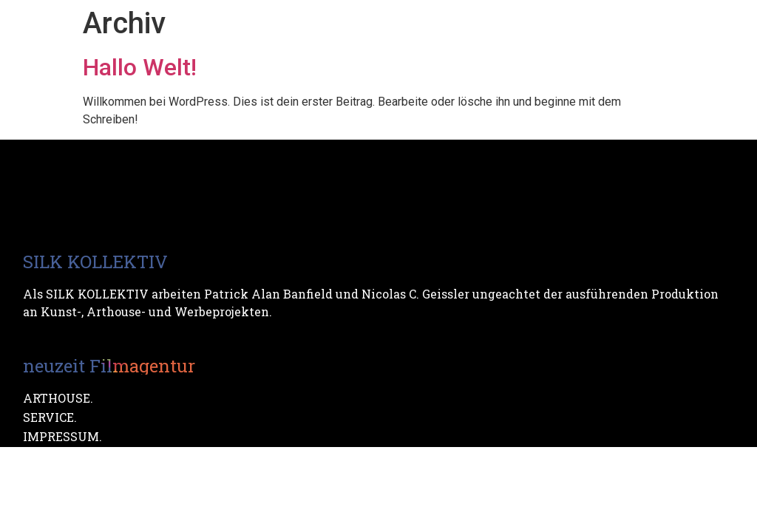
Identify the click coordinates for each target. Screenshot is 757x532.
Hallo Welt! (140, 67)
